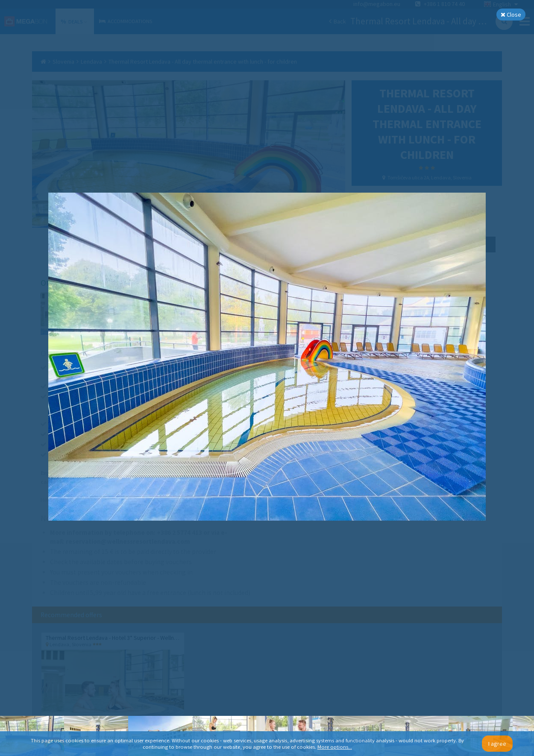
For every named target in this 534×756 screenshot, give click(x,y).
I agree (497, 744)
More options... (335, 747)
